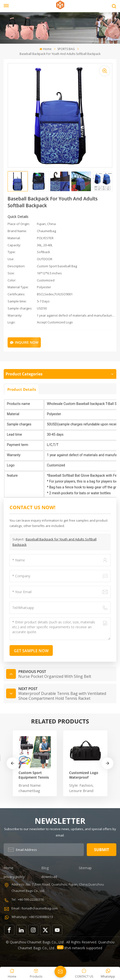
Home (45, 49)
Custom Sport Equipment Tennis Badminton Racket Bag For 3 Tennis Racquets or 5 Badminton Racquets (34, 775)
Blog (45, 868)
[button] (108, 763)
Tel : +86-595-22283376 (28, 899)
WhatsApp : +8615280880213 (32, 917)
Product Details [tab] (22, 389)
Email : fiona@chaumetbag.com (35, 908)
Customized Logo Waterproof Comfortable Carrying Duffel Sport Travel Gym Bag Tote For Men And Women (84, 775)
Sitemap (85, 868)
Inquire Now (24, 342)
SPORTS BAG (66, 49)
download (49, 877)
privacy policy (14, 877)
